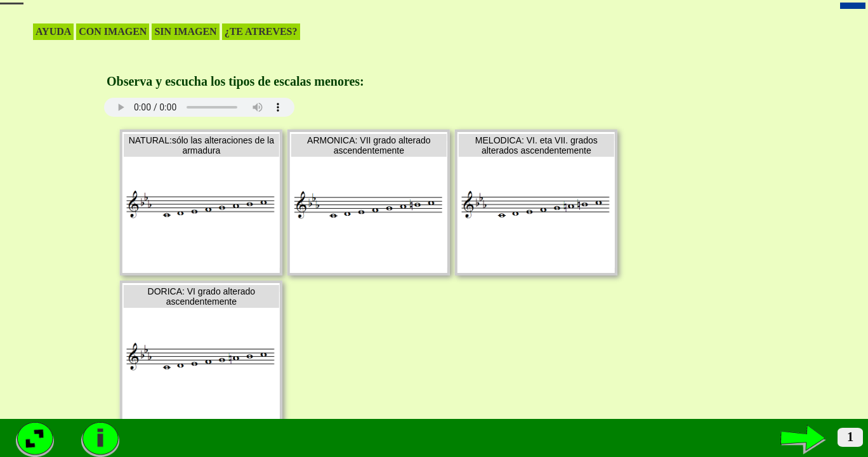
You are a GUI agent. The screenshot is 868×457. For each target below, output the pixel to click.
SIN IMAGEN (185, 31)
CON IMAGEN (113, 31)
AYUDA (53, 31)
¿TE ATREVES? (261, 31)
